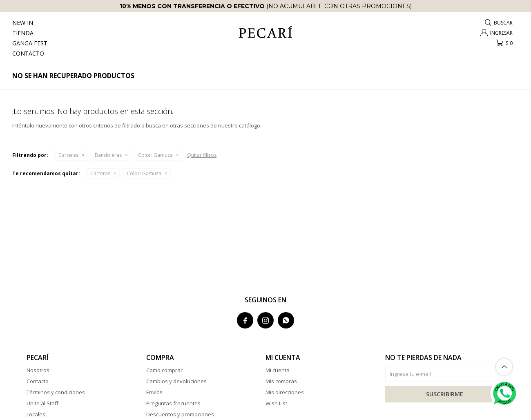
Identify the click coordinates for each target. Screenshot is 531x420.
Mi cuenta (278, 370)
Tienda (23, 33)
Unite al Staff (42, 403)
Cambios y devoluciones (176, 381)
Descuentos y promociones (180, 414)
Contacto (28, 53)
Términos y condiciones (56, 392)
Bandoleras (108, 155)
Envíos (154, 392)
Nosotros (38, 370)
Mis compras (281, 381)
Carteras (68, 155)
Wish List (276, 403)
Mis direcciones (285, 392)
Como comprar (164, 370)
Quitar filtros (202, 155)
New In (23, 23)
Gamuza (155, 155)
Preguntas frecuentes (173, 403)
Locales (36, 414)
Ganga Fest (30, 43)
